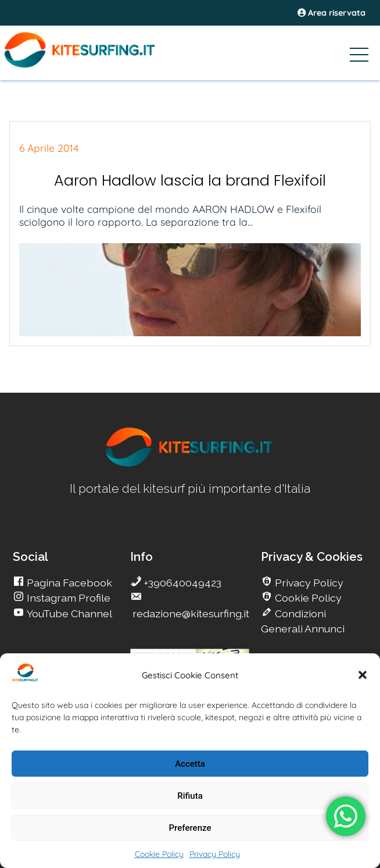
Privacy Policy (215, 854)
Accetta (190, 764)
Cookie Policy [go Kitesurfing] (307, 598)
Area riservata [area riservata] (331, 13)
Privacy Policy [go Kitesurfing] (308, 583)
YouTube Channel (68, 613)
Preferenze (190, 828)
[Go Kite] (98, 66)
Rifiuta (190, 796)
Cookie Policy (159, 854)
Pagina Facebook (68, 583)
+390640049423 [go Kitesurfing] (182, 583)
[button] (363, 675)
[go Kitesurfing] (190, 465)
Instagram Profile (67, 598)
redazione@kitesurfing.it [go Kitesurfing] (190, 613)
